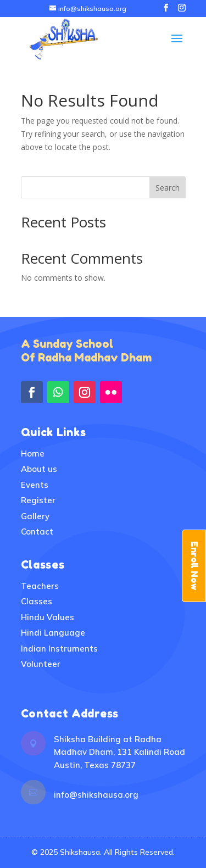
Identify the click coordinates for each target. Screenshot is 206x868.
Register (38, 500)
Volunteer (41, 664)
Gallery (35, 516)
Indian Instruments (59, 649)
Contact (37, 532)
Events (35, 485)
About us (39, 469)
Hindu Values (48, 617)
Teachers (40, 586)
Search (168, 188)
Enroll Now (194, 566)
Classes (37, 601)
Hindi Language (53, 633)
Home (33, 454)
